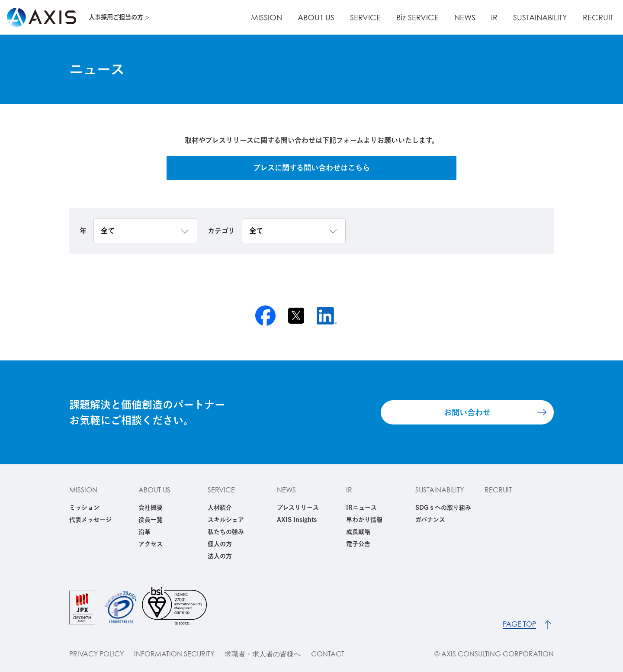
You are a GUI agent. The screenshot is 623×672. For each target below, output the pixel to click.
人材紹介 (220, 508)
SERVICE (394, 18)
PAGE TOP (521, 619)
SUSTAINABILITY (548, 18)
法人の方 (220, 556)
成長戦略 (358, 532)
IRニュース (361, 508)
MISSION (305, 18)
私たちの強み (226, 532)
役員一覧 (151, 520)
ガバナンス (430, 520)
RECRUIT (601, 18)
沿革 (145, 532)
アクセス (151, 544)
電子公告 (358, 544)
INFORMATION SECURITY (174, 654)
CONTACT (328, 654)
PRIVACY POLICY (96, 654)
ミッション (84, 508)
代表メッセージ (90, 520)
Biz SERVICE (441, 18)
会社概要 (151, 508)
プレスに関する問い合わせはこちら (311, 168)
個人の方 (220, 544)
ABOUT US (350, 18)
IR (507, 18)
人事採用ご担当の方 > (122, 17)
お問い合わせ (467, 412)
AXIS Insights (297, 520)
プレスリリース (298, 508)
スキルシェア (226, 520)
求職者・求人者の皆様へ (263, 654)
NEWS (483, 18)
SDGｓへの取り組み (443, 508)
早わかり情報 (364, 520)
